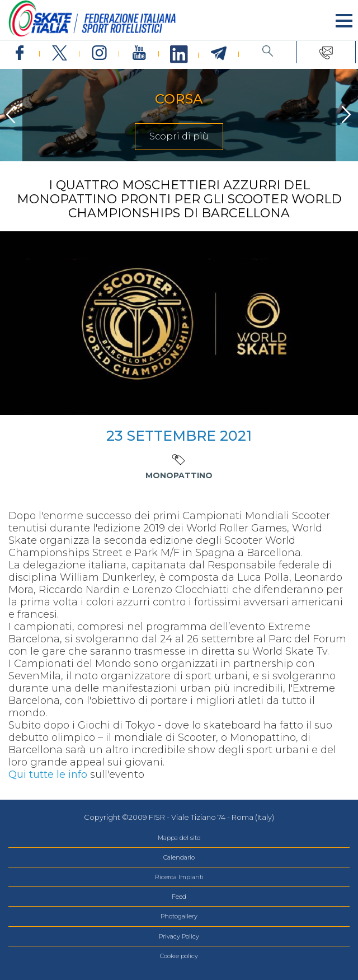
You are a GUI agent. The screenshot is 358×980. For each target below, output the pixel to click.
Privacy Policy (179, 936)
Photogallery (179, 916)
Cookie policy (179, 956)
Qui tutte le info (48, 774)
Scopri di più (179, 136)
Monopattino (179, 475)
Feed (179, 897)
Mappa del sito (179, 838)
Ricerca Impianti (179, 877)
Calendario (179, 857)
